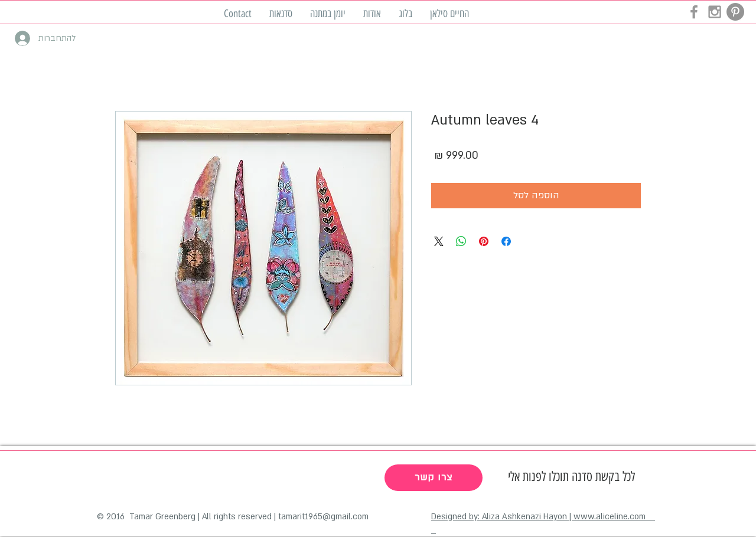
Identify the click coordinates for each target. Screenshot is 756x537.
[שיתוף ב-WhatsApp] (461, 241)
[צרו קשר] (434, 478)
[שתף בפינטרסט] (484, 241)
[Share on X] (439, 241)
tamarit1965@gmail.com (323, 517)
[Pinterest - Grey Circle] (735, 12)
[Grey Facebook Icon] (694, 12)
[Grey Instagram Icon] (715, 12)
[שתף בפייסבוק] (506, 241)
